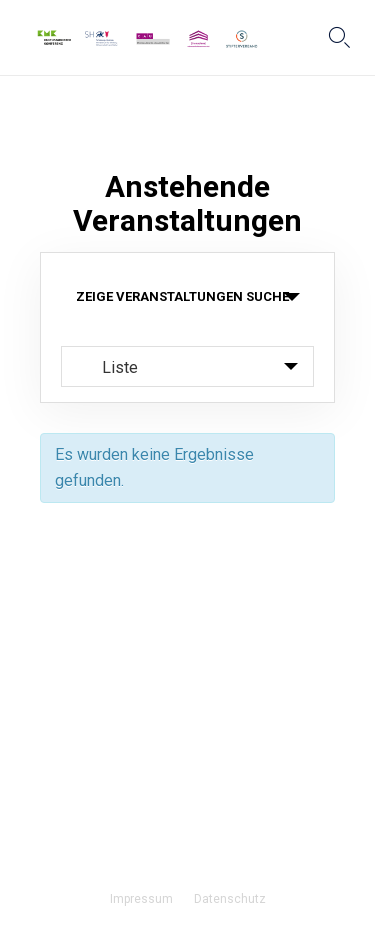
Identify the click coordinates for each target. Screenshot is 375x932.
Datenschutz (230, 899)
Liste (108, 367)
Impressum (141, 899)
